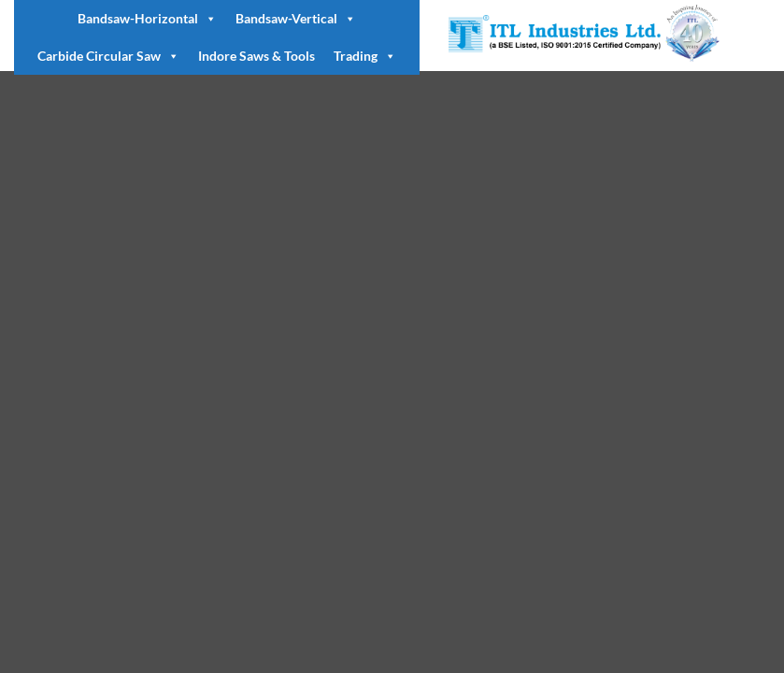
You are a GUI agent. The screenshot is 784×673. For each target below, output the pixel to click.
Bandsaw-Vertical (296, 19)
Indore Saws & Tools (257, 56)
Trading (365, 56)
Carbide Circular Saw (108, 56)
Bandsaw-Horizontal (147, 19)
